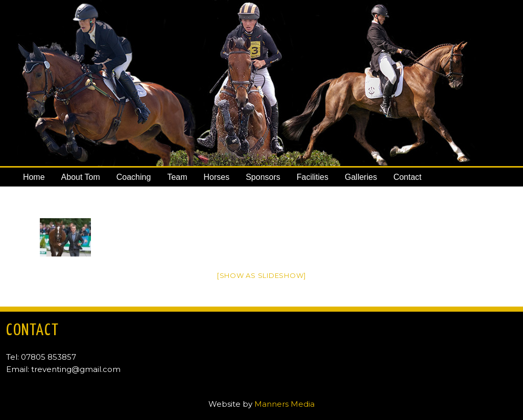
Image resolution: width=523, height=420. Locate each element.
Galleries (361, 177)
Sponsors (263, 177)
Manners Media (284, 404)
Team (177, 177)
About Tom (81, 177)
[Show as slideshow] (261, 275)
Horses (217, 177)
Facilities (313, 177)
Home (34, 177)
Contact (407, 177)
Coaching (134, 177)
